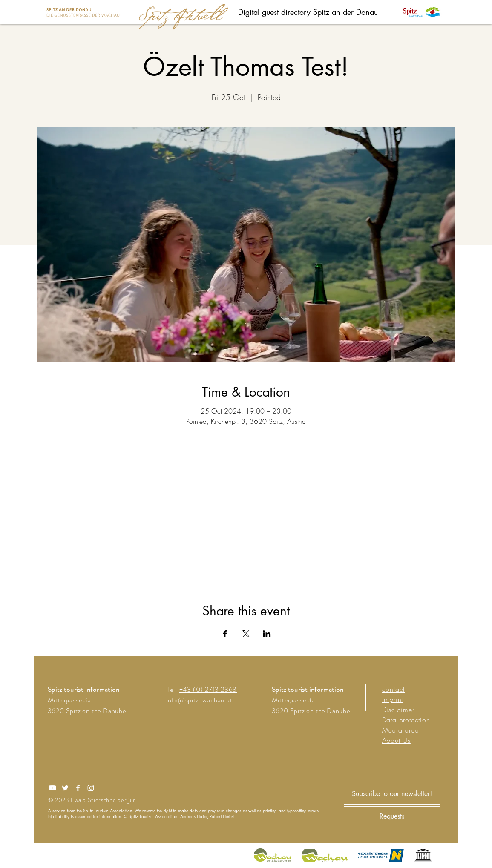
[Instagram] (91, 788)
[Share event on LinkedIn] (267, 634)
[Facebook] (78, 788)
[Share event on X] (246, 634)
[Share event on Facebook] (225, 634)
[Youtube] (52, 788)
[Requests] (392, 817)
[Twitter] (65, 788)
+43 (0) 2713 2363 (208, 689)
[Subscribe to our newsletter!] (392, 794)
